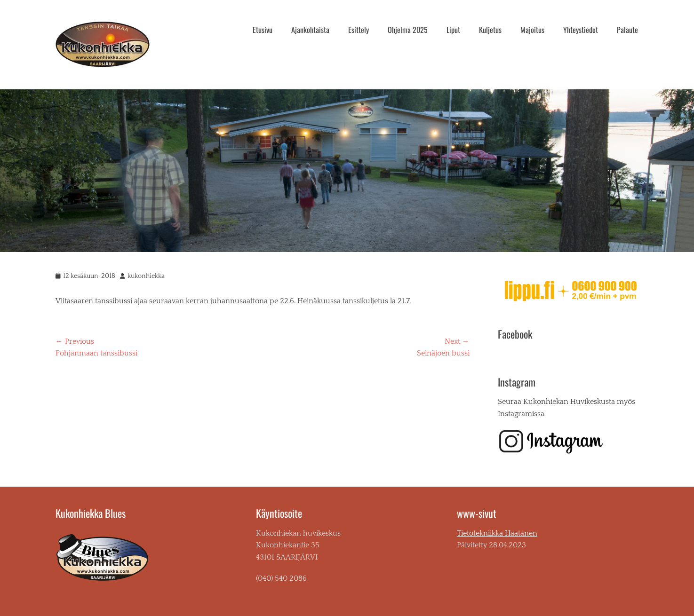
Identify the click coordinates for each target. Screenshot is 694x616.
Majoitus (532, 30)
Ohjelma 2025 (408, 30)
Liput (453, 30)
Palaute (627, 30)
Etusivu (263, 30)
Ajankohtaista (310, 30)
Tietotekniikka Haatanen (497, 533)
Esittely (359, 30)
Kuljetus (490, 30)
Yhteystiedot (581, 30)
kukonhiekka (146, 276)
